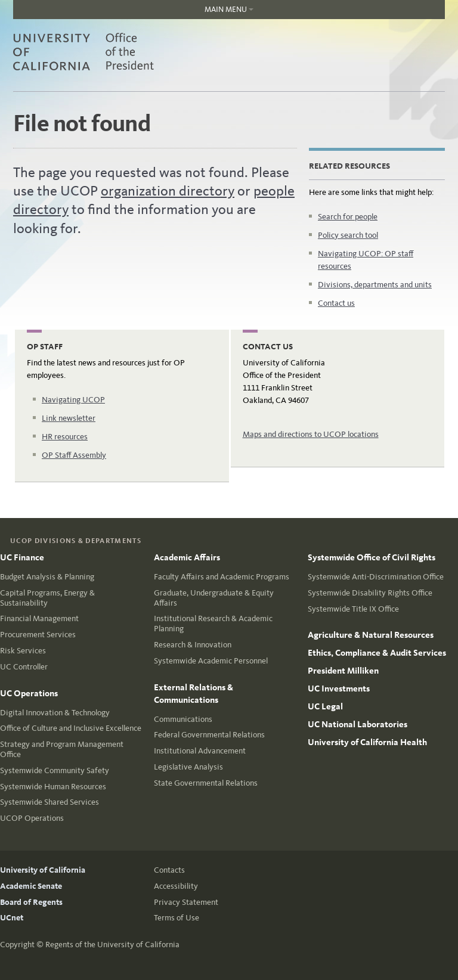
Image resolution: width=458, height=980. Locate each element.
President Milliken (343, 671)
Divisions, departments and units (375, 285)
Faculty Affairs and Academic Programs (222, 577)
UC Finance (22, 557)
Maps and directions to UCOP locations (311, 434)
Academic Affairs (187, 557)
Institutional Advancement (200, 751)
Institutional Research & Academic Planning (213, 624)
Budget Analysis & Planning (47, 577)
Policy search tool (348, 235)
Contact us (336, 303)
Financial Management (39, 618)
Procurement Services (38, 635)
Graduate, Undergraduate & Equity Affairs (214, 598)
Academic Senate (31, 886)
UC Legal (325, 706)
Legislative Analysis (188, 767)
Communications (183, 719)
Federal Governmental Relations (209, 735)
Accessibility (176, 886)
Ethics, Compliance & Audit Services (377, 653)
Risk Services (23, 651)
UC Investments (339, 689)
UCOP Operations (32, 818)
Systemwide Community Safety (55, 770)
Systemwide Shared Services (49, 802)
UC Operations (29, 693)
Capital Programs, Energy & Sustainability (47, 598)
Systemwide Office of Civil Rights (372, 557)
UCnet (12, 918)
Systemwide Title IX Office (353, 609)
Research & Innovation (193, 645)
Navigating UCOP (73, 400)
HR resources (65, 437)
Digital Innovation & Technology (55, 713)
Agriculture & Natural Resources (371, 635)
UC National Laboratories (358, 724)
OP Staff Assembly (74, 455)
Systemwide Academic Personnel (211, 661)
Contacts (169, 870)
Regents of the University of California (112, 945)
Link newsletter (69, 418)
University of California (43, 870)
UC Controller (24, 667)
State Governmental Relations (206, 783)
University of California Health (367, 742)
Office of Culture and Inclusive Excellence (71, 728)
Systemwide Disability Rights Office (370, 593)
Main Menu (133, 12)
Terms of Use (177, 918)
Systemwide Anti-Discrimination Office (376, 577)
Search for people (348, 217)
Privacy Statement (186, 902)
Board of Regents (31, 902)
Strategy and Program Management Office (62, 749)
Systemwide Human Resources (53, 787)
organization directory (168, 191)
